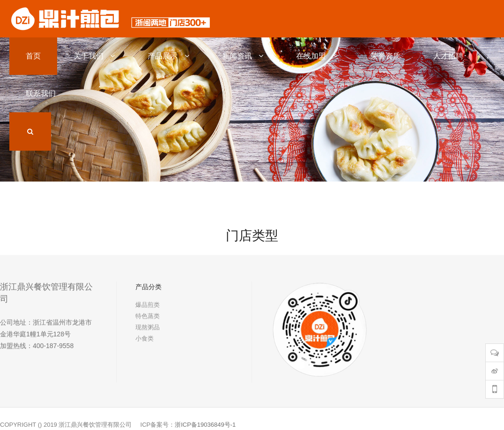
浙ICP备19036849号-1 (205, 425)
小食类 (145, 342)
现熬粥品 (148, 331)
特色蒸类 (148, 320)
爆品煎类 (148, 309)
